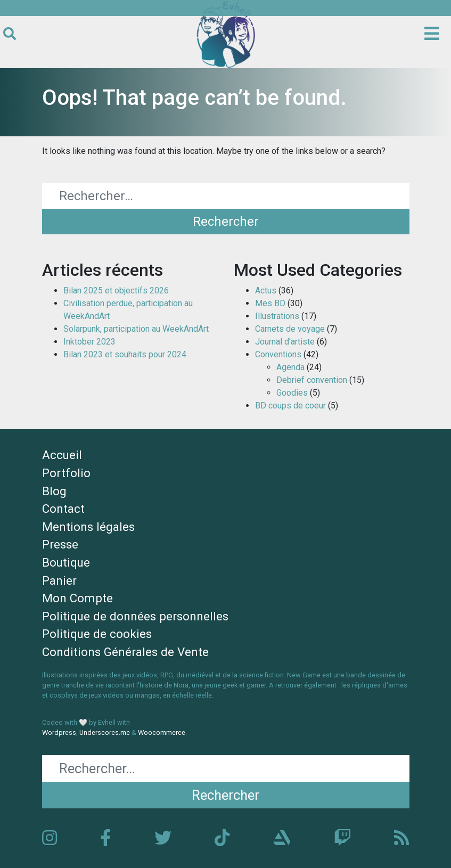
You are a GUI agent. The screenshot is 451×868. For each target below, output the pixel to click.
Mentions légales (88, 527)
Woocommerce (162, 732)
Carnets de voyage (290, 329)
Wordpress (59, 732)
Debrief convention (312, 380)
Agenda (290, 367)
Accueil (62, 455)
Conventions (278, 354)
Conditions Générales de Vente (125, 652)
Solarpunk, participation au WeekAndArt (136, 329)
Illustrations (277, 316)
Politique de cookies (97, 634)
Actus (266, 290)
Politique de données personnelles (135, 616)
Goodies (292, 393)
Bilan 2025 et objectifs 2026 (116, 290)
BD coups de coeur (290, 406)
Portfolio (66, 473)
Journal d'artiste (285, 342)
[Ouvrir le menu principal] (432, 34)
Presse (60, 544)
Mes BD (270, 303)
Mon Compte (77, 598)
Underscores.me (105, 732)
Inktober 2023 (89, 342)
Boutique (66, 562)
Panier (59, 580)
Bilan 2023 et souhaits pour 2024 (125, 354)
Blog (54, 491)
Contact (63, 509)
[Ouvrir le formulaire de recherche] (10, 34)
